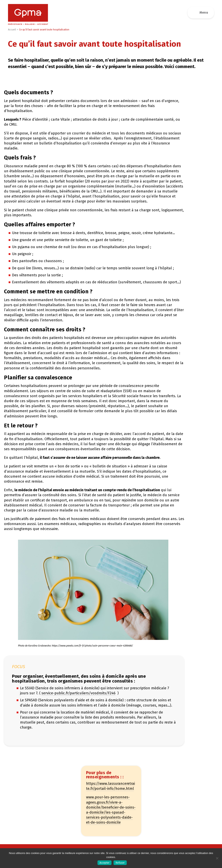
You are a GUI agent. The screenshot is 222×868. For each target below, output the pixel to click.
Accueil (12, 30)
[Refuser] (217, 858)
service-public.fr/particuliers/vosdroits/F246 (78, 693)
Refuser (120, 863)
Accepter (104, 863)
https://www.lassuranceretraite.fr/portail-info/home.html (110, 786)
